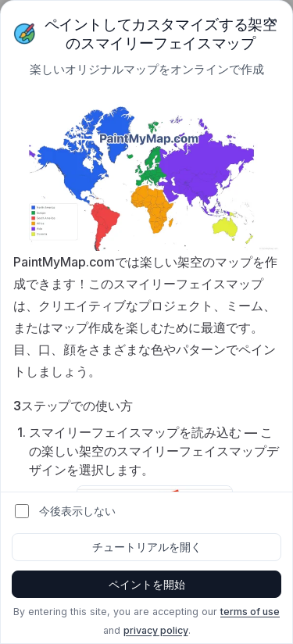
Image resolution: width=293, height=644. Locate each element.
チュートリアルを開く (147, 547)
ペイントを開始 (147, 584)
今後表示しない (77, 511)
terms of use (250, 612)
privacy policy (156, 630)
